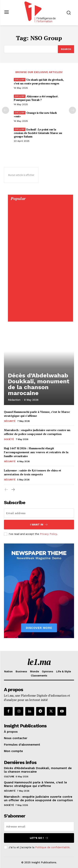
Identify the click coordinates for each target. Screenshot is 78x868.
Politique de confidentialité (52, 847)
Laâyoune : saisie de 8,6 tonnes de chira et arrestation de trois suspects (33, 472)
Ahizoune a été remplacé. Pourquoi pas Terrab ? (36, 98)
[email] (39, 513)
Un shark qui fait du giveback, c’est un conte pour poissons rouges (39, 81)
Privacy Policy (48, 534)
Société (9, 439)
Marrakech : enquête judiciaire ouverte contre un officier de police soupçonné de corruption (37, 432)
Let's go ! (39, 838)
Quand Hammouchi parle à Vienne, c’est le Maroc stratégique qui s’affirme (35, 784)
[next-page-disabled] (72, 110)
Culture (9, 777)
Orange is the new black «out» (35, 114)
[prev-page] (6, 110)
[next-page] (13, 490)
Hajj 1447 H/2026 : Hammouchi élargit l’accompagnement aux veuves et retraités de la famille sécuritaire (36, 452)
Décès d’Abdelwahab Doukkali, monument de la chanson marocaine (39, 384)
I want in (39, 525)
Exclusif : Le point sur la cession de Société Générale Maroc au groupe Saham (38, 133)
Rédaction (14, 400)
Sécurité (10, 421)
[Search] (66, 49)
